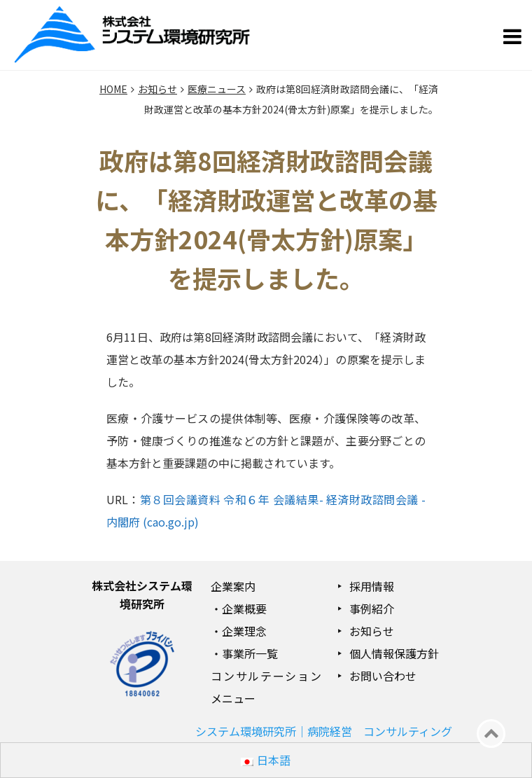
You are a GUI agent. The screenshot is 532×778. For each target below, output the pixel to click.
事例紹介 (372, 609)
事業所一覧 (250, 653)
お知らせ (372, 631)
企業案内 (233, 586)
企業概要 (244, 609)
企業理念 (244, 631)
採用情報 (372, 586)
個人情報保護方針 (394, 653)
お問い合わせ (383, 676)
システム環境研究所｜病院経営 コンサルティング (324, 731)
